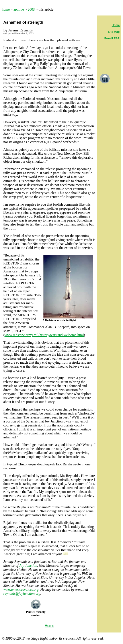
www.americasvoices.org (21, 589)
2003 (31, 9)
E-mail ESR (112, 38)
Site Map (114, 32)
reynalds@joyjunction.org (22, 593)
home (6, 9)
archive (19, 9)
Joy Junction (28, 566)
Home (116, 25)
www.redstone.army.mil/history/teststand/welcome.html (44, 335)
